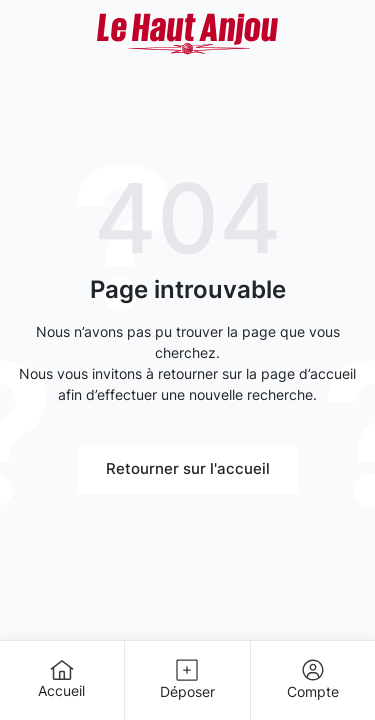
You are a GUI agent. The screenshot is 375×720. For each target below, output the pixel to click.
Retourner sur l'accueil (188, 468)
